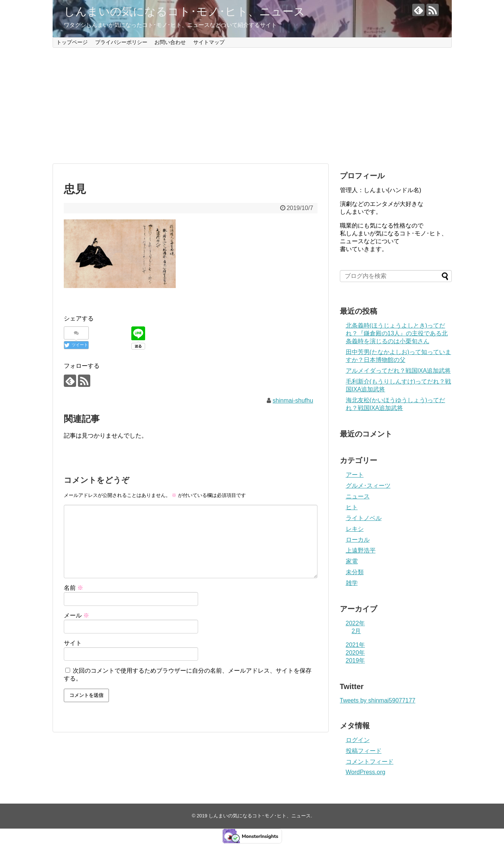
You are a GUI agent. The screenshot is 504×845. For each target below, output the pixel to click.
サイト (73, 643)
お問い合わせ (170, 42)
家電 (352, 561)
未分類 (355, 572)
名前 (73, 588)
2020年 (356, 653)
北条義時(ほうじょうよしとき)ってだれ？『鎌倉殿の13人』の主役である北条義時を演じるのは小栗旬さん (397, 333)
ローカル (358, 540)
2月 (356, 631)
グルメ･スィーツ (368, 486)
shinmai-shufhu (293, 400)
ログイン (358, 740)
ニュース (358, 496)
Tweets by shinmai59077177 (378, 700)
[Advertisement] (252, 106)
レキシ (355, 529)
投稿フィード (364, 751)
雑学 (352, 583)
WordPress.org (366, 772)
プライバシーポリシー (121, 42)
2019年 (356, 661)
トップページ (72, 42)
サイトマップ (209, 42)
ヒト (352, 507)
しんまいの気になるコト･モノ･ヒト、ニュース (184, 11)
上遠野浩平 (361, 550)
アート (355, 475)
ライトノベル (364, 518)
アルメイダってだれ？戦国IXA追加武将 (398, 371)
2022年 (356, 623)
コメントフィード (370, 762)
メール (76, 615)
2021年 (356, 645)
